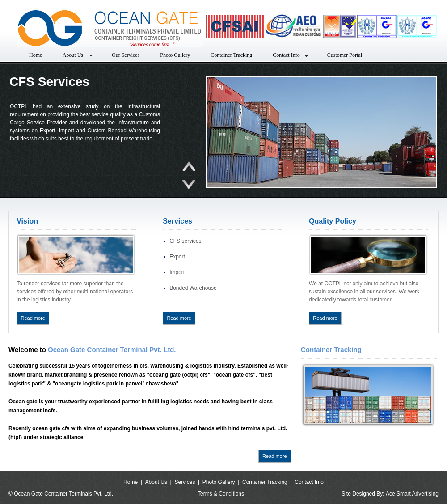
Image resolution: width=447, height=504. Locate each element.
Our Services (126, 55)
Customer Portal (345, 55)
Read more (33, 318)
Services (185, 482)
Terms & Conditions (221, 494)
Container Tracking (231, 55)
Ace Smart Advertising (412, 494)
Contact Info (289, 55)
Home (36, 55)
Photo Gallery (175, 55)
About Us (77, 55)
